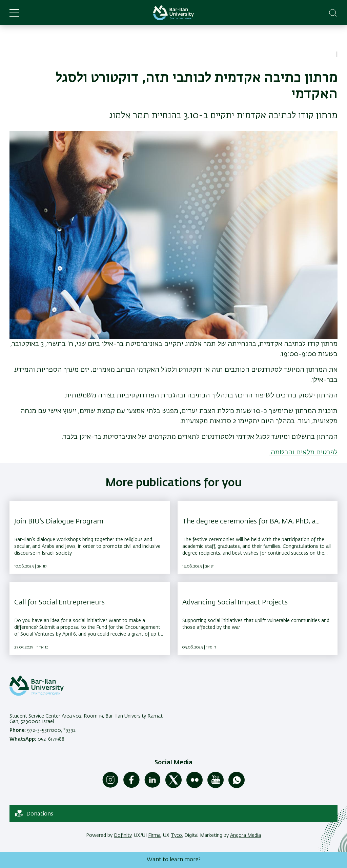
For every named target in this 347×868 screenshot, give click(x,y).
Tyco (176, 835)
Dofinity (123, 835)
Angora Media (246, 835)
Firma (154, 835)
